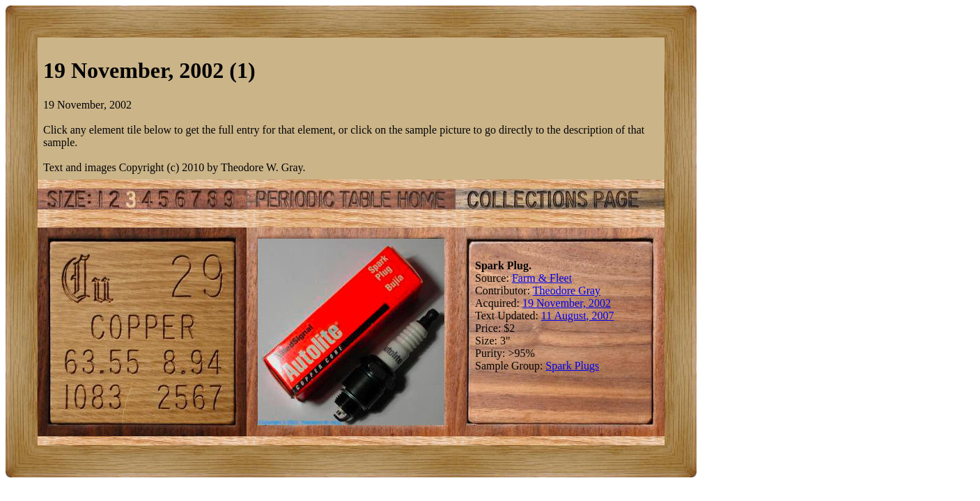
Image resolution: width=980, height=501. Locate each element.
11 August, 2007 (578, 316)
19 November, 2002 (567, 303)
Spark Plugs (572, 366)
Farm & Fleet (542, 278)
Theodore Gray (567, 291)
